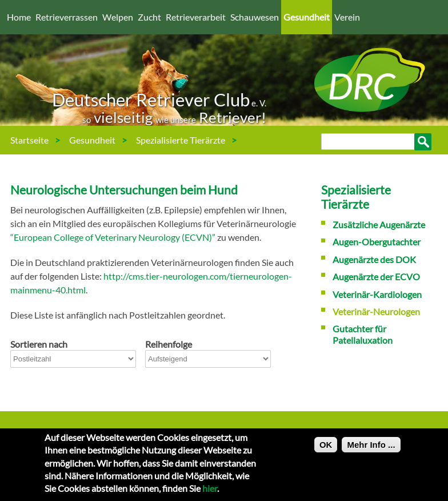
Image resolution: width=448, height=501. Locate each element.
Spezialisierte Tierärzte (181, 140)
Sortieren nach (39, 344)
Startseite (29, 140)
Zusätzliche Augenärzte (379, 224)
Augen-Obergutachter (377, 242)
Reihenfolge (169, 344)
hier (210, 493)
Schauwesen (255, 17)
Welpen (118, 17)
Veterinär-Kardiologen (377, 294)
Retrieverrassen (67, 17)
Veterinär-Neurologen (59, 168)
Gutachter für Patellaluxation (363, 334)
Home (19, 17)
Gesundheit (307, 17)
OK (326, 449)
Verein (347, 17)
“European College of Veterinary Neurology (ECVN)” (113, 237)
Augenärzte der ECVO (376, 277)
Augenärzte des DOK (374, 259)
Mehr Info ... (371, 449)
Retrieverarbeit (196, 17)
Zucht (149, 17)
